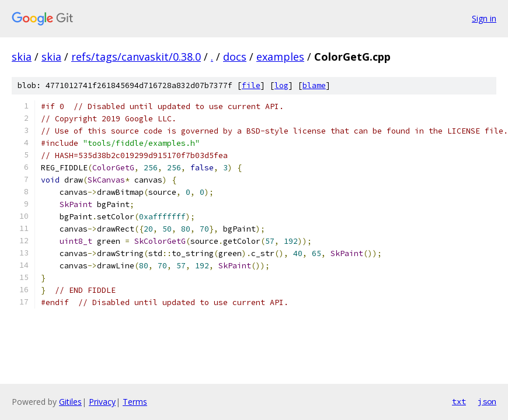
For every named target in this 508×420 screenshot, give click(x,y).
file (251, 85)
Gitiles (70, 402)
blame (314, 85)
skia (22, 57)
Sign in (484, 18)
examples (280, 57)
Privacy (102, 402)
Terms (135, 402)
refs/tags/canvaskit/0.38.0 (136, 57)
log (281, 85)
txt (459, 401)
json (487, 401)
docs (235, 57)
